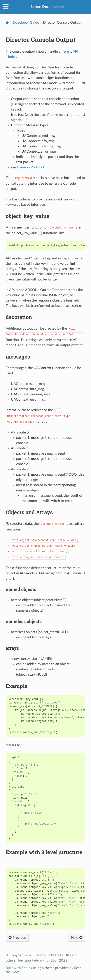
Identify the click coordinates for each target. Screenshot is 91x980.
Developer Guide (26, 23)
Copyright (17, 955)
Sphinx (27, 968)
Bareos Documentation (48, 7)
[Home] (7, 22)
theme (49, 968)
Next (77, 938)
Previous (17, 938)
